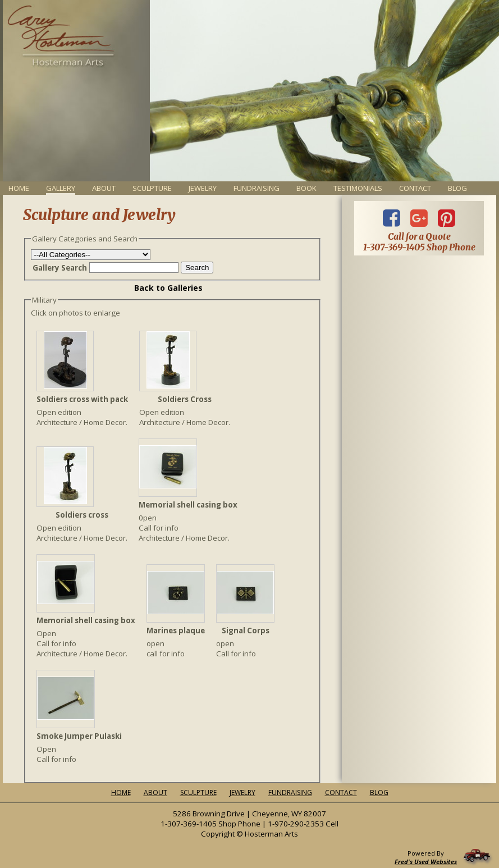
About (104, 188)
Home (19, 188)
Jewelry (203, 188)
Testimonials (358, 188)
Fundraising (257, 188)
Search (197, 268)
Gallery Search (60, 268)
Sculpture (152, 188)
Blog (457, 188)
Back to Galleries (168, 288)
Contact (415, 188)
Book (306, 188)
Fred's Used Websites (426, 862)
